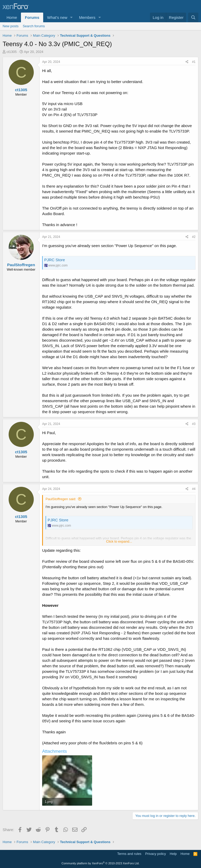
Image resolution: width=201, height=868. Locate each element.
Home (12, 17)
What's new (57, 17)
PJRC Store (55, 260)
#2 (194, 237)
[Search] (193, 17)
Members (87, 17)
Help (173, 854)
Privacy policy (156, 854)
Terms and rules (129, 854)
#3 (194, 424)
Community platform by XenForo (100, 863)
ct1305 (12, 52)
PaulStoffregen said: (61, 499)
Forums (32, 17)
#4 (194, 489)
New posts (11, 26)
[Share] (187, 62)
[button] (71, 17)
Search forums (34, 26)
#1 (194, 62)
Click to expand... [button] (119, 541)
